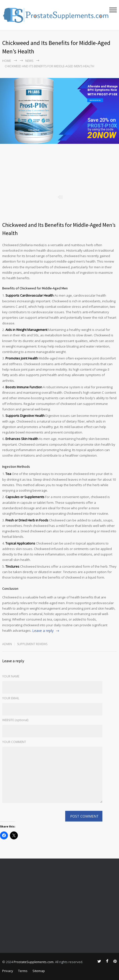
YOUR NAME (11, 676)
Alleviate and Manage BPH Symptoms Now (103, 88)
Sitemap (39, 971)
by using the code (101, 129)
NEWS (29, 61)
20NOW (102, 135)
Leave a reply (43, 631)
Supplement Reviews (32, 644)
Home (7, 61)
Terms (23, 971)
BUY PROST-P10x (95, 100)
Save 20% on (102, 120)
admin (7, 644)
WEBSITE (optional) (15, 720)
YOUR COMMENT (14, 742)
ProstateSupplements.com (34, 962)
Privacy (8, 971)
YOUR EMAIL (11, 698)
